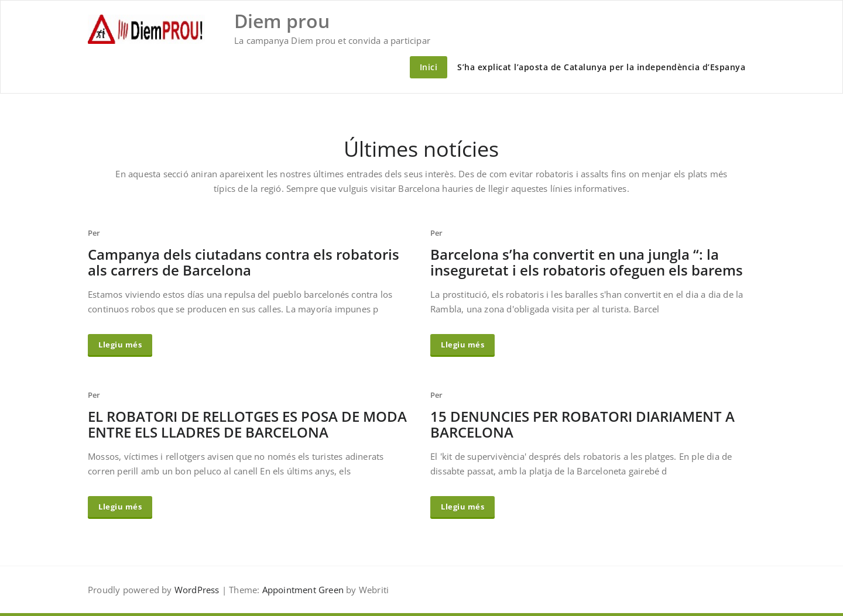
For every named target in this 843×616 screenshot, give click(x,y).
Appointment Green (301, 590)
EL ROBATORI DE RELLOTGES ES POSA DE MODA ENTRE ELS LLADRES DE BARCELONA (247, 424)
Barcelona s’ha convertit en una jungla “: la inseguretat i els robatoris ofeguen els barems (587, 262)
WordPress (197, 590)
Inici (429, 67)
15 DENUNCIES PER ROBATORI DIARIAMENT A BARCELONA (582, 424)
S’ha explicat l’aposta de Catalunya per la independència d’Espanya (601, 67)
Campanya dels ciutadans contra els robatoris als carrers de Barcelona (244, 262)
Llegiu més (120, 345)
